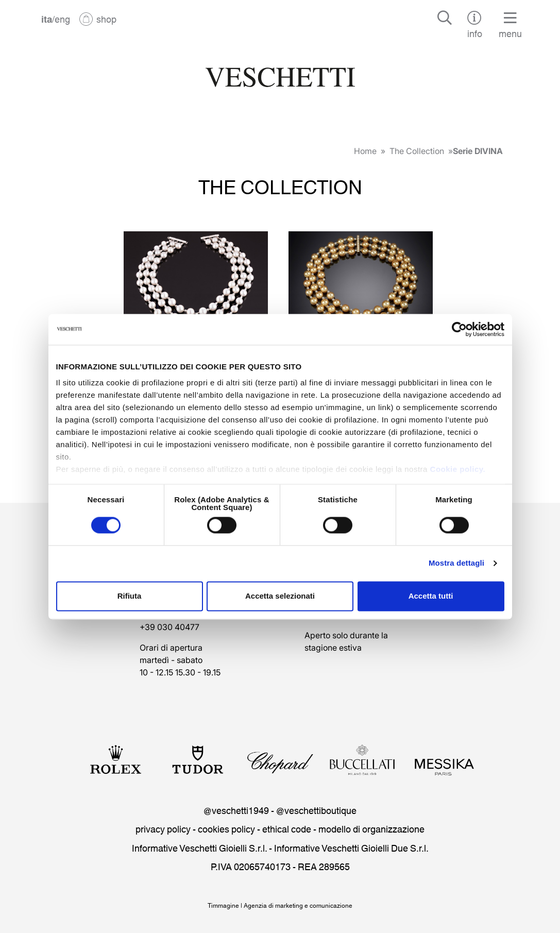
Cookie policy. (458, 469)
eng (62, 19)
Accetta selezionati (280, 596)
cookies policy (226, 828)
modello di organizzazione (371, 828)
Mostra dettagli (456, 563)
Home (365, 151)
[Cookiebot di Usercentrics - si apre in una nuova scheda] (459, 329)
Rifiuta (130, 596)
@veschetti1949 (236, 810)
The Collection (417, 151)
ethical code (287, 828)
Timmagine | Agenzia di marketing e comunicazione (280, 905)
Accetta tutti (431, 596)
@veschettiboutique (316, 810)
